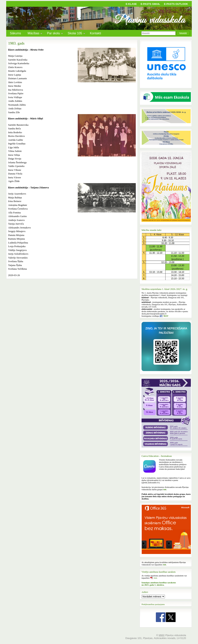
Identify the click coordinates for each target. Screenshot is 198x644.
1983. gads (16, 43)
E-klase (131, 4)
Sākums (15, 33)
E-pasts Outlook (176, 4)
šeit (155, 578)
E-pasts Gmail (150, 4)
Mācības (33, 34)
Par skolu (53, 34)
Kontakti (96, 33)
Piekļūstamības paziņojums (153, 604)
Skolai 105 (75, 34)
